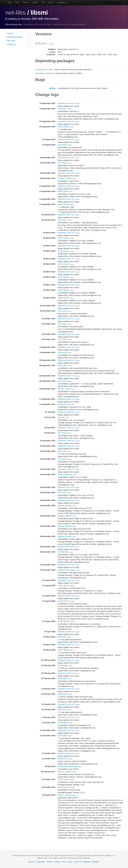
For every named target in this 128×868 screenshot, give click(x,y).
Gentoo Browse (113, 3)
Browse (26, 2)
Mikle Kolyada (63, 650)
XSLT (64, 862)
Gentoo (31, 862)
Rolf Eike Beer (63, 552)
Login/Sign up (62, 2)
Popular (35, 2)
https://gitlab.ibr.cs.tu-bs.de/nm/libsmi (38, 24)
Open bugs (18, 41)
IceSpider (96, 862)
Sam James (62, 109)
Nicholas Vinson (64, 389)
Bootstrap (87, 862)
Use (43, 2)
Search (51, 2)
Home (9, 2)
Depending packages (18, 37)
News (17, 2)
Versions (18, 33)
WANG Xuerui (63, 191)
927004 (52, 88)
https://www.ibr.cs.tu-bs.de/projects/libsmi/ (70, 24)
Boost (70, 862)
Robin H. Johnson (65, 772)
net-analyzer (40, 70)
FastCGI (57, 862)
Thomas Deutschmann (67, 570)
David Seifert (63, 665)
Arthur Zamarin (64, 127)
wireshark (50, 73)
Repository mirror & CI (66, 103)
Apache (50, 862)
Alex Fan (61, 417)
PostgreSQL (40, 862)
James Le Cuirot (64, 404)
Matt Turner (62, 451)
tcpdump (50, 70)
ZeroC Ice (78, 862)
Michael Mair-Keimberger (67, 766)
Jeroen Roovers (64, 585)
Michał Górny (63, 694)
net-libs (16, 13)
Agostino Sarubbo (65, 506)
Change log (18, 44)
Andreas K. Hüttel (65, 178)
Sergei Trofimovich (65, 474)
